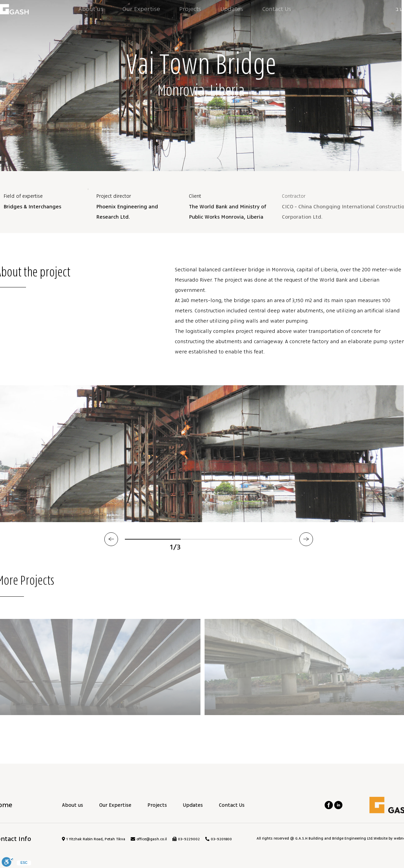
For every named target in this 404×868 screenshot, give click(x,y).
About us (73, 805)
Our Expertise (115, 805)
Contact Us (232, 805)
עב (400, 9)
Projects (157, 805)
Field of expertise (23, 196)
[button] (111, 539)
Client (195, 196)
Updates (193, 805)
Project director (114, 196)
